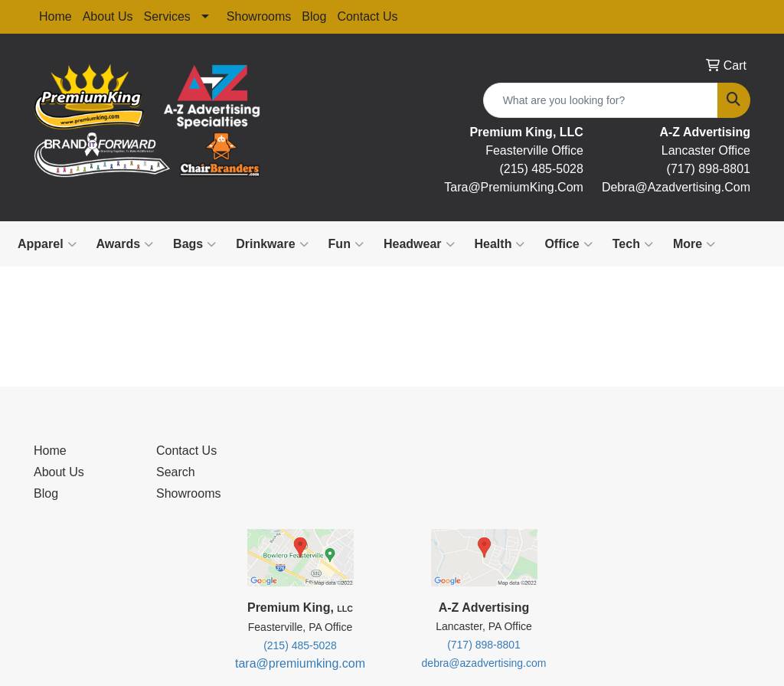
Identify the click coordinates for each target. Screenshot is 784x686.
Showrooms (259, 16)
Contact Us (367, 16)
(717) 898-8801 (709, 169)
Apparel (47, 244)
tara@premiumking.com (300, 663)
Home (56, 16)
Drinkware (272, 244)
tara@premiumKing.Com (514, 187)
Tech (633, 244)
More (694, 244)
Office (568, 244)
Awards (125, 244)
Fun (346, 244)
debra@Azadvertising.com (676, 187)
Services (167, 16)
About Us (108, 16)
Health (500, 244)
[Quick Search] (601, 100)
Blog (314, 16)
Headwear (419, 244)
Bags (194, 244)
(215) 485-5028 (541, 169)
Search (176, 472)
